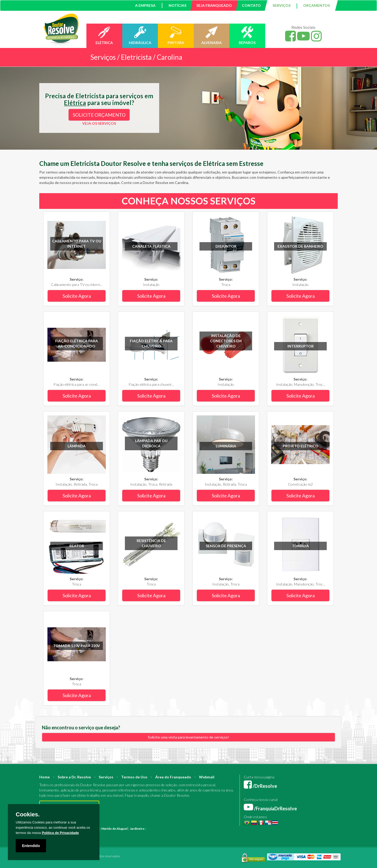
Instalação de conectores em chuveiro (226, 341)
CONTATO (251, 5)
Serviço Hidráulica (260, 834)
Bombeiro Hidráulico (262, 829)
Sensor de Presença (226, 546)
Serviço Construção (313, 834)
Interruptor (301, 346)
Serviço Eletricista (185, 834)
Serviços (106, 777)
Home (45, 777)
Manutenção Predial (292, 829)
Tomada (300, 546)
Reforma (165, 829)
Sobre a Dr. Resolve (74, 777)
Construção (180, 829)
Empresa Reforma (159, 834)
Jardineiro (137, 829)
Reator (77, 546)
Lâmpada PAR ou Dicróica (151, 443)
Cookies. (28, 815)
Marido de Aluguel (114, 829)
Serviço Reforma (234, 834)
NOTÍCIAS (178, 5)
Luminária (226, 446)
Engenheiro (213, 829)
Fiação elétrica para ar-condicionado (77, 343)
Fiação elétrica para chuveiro (151, 343)
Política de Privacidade (60, 833)
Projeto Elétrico (301, 446)
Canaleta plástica (151, 246)
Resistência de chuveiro (151, 543)
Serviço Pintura (210, 834)
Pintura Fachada (109, 834)
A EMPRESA (145, 5)
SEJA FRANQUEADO (214, 5)
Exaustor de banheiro (300, 246)
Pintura (152, 829)
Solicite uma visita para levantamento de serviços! (188, 737)
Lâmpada (77, 446)
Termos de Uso (134, 777)
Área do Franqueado (173, 777)
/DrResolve (260, 786)
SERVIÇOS (282, 5)
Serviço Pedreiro (285, 834)
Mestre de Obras (234, 829)
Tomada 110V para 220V (77, 646)
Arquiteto (196, 829)
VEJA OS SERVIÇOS (99, 123)
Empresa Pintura (133, 834)
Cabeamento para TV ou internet (77, 244)
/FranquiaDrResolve (270, 809)
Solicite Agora (77, 296)
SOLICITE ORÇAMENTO (99, 115)
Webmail (207, 777)
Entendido (31, 846)
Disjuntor (226, 246)
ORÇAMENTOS (317, 5)
